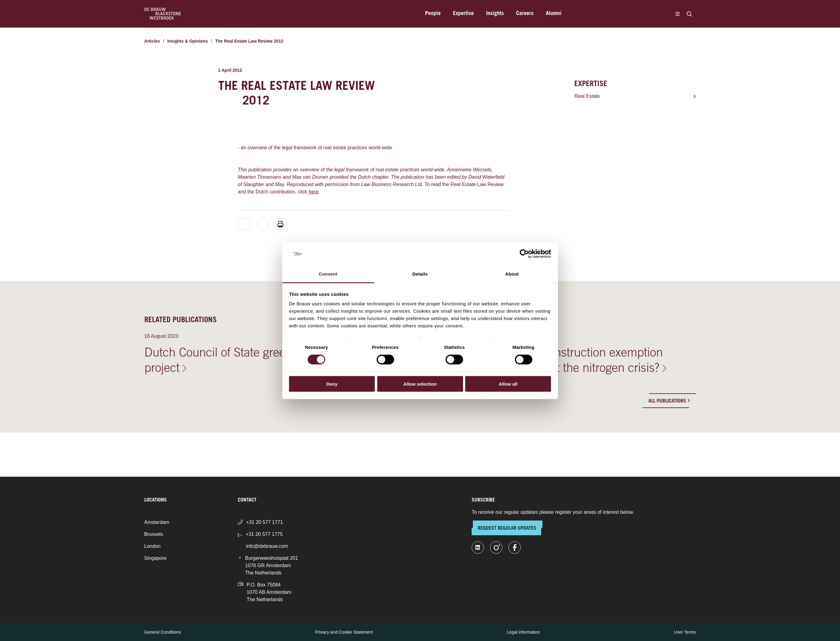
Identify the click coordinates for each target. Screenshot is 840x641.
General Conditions (163, 632)
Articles (152, 41)
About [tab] (512, 274)
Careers (525, 14)
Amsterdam (157, 522)
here (314, 192)
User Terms (685, 632)
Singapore (156, 558)
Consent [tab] (328, 274)
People (433, 14)
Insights (495, 14)
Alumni (554, 14)
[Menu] (678, 14)
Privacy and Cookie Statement (344, 632)
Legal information (523, 632)
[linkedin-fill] (478, 548)
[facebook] (515, 548)
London (152, 546)
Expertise (463, 14)
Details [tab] (420, 274)
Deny (332, 384)
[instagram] (496, 548)
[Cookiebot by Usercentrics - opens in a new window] (524, 254)
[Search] (690, 14)
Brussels (154, 534)
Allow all (508, 384)
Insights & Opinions (188, 41)
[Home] (163, 14)
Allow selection (420, 384)
